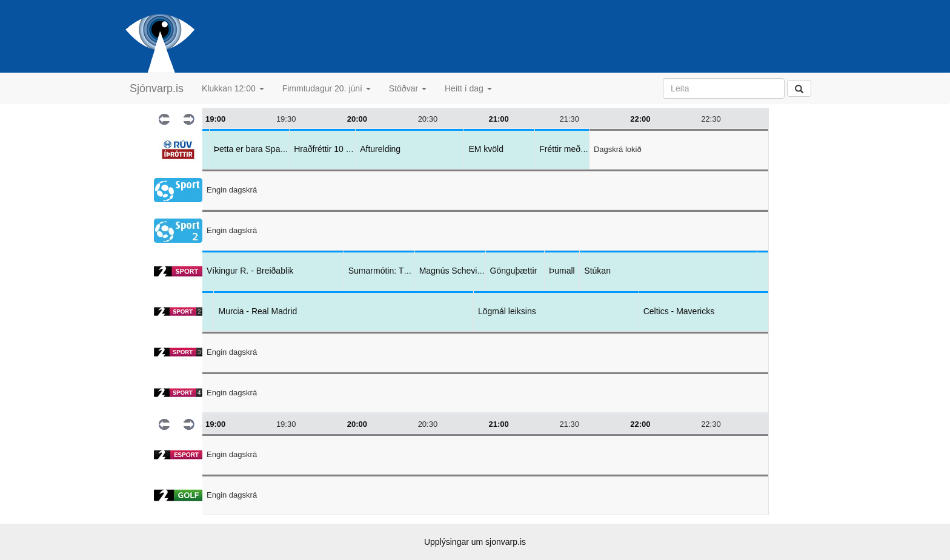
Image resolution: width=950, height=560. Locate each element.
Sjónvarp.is (157, 88)
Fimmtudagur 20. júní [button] (327, 88)
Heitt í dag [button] (468, 88)
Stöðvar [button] (408, 88)
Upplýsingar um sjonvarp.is (475, 542)
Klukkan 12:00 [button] (233, 88)
